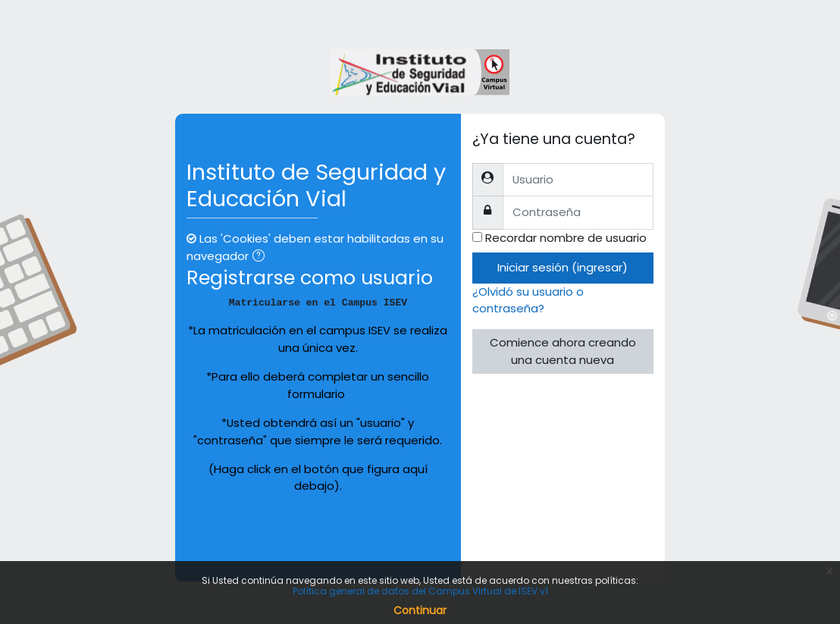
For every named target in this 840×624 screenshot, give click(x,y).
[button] (262, 257)
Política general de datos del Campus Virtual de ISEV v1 (420, 591)
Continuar (420, 610)
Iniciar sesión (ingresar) (563, 267)
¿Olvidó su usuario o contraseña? (528, 300)
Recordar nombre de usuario (566, 238)
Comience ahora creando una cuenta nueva (563, 351)
